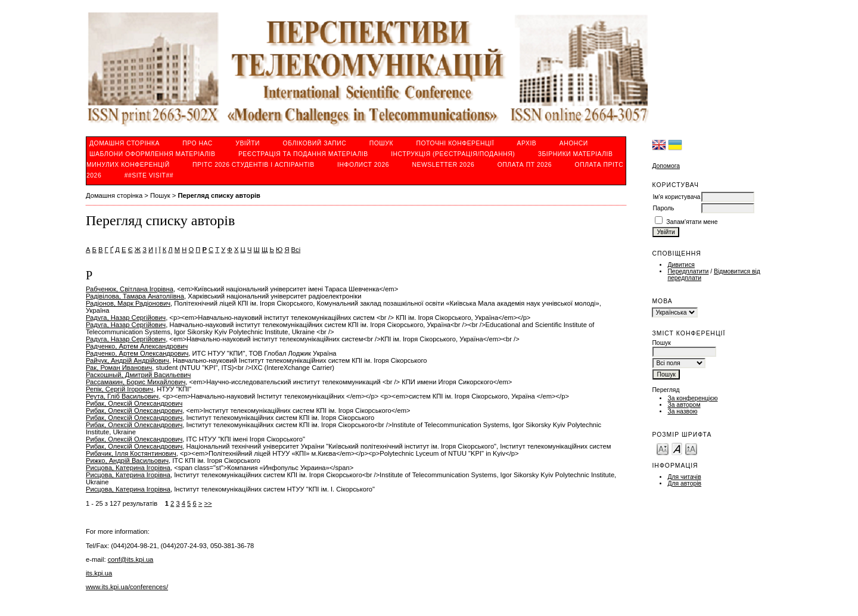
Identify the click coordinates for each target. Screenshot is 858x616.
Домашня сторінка (125, 143)
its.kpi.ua (99, 573)
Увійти (248, 143)
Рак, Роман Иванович (119, 368)
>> (208, 503)
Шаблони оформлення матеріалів (152, 154)
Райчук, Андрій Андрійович (128, 360)
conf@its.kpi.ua (131, 559)
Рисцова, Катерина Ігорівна (128, 468)
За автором (684, 405)
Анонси (574, 143)
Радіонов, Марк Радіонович (128, 303)
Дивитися (681, 265)
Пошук (381, 143)
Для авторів (684, 483)
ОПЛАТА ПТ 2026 (525, 165)
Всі (296, 250)
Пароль (663, 208)
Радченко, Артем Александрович (137, 346)
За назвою (682, 411)
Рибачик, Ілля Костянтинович (131, 453)
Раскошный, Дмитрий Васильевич (138, 375)
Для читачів (684, 477)
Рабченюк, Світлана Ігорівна (130, 289)
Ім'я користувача (676, 197)
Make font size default (677, 448)
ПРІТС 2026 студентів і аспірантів (254, 165)
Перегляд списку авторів (219, 195)
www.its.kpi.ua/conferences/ (127, 587)
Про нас (198, 143)
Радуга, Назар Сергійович (126, 318)
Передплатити (688, 271)
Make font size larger (691, 448)
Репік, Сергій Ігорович (119, 389)
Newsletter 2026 (443, 165)
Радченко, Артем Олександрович (137, 353)
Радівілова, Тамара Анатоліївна (135, 296)
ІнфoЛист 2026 (363, 165)
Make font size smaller (663, 448)
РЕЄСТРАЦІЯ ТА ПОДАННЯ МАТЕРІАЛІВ (303, 154)
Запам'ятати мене (692, 222)
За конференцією (692, 398)
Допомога (666, 166)
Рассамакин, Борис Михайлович (136, 382)
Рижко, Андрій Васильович (127, 461)
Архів (527, 143)
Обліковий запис (315, 143)
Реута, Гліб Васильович (122, 396)
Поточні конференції (456, 143)
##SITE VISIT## (149, 175)
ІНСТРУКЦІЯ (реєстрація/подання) (453, 154)
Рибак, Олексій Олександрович (134, 403)
